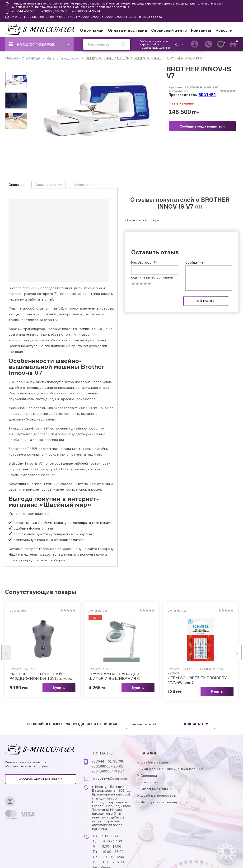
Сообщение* (195, 262)
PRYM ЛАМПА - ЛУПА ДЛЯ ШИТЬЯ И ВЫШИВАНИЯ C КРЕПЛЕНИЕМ (114, 676)
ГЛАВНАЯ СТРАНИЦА (23, 58)
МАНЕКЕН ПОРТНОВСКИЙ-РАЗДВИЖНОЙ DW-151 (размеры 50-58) (41, 676)
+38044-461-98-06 (25, 11)
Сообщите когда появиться (202, 126)
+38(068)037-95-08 (55, 11)
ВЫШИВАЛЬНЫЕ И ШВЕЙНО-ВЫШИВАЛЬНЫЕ (123, 58)
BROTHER (207, 95)
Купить (59, 688)
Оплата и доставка (127, 30)
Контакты (201, 30)
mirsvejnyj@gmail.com (110, 778)
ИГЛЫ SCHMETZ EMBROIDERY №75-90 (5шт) (197, 680)
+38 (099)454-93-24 (86, 11)
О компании (92, 30)
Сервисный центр (169, 30)
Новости (224, 30)
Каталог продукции (63, 58)
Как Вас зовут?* (144, 262)
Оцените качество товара (152, 277)
